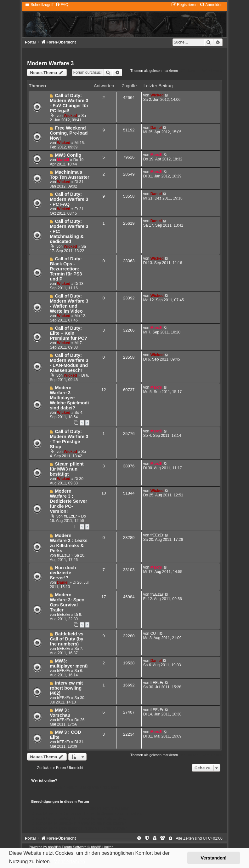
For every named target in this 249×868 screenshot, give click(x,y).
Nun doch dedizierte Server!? (63, 573)
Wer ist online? (44, 780)
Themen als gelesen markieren (154, 71)
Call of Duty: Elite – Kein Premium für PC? (68, 333)
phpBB (53, 847)
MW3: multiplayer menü (69, 663)
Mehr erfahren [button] (69, 862)
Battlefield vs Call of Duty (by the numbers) (67, 639)
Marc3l (63, 160)
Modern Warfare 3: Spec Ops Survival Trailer (67, 602)
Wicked (70, 116)
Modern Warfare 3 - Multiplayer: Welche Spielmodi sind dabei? (69, 398)
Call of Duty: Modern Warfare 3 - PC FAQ (69, 199)
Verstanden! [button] (214, 858)
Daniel (156, 128)
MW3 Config (68, 155)
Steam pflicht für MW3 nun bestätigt (67, 469)
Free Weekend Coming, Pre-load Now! (69, 133)
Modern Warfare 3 (50, 63)
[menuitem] (62, 5)
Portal (30, 42)
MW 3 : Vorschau (60, 713)
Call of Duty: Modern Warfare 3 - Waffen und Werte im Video (69, 304)
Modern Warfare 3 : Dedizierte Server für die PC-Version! (68, 501)
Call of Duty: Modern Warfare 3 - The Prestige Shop (69, 439)
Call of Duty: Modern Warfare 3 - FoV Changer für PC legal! (69, 103)
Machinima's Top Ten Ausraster (70, 175)
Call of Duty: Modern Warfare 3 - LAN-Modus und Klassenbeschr (69, 363)
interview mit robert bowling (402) (66, 688)
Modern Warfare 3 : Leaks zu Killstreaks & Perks (69, 543)
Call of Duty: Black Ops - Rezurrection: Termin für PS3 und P (66, 269)
